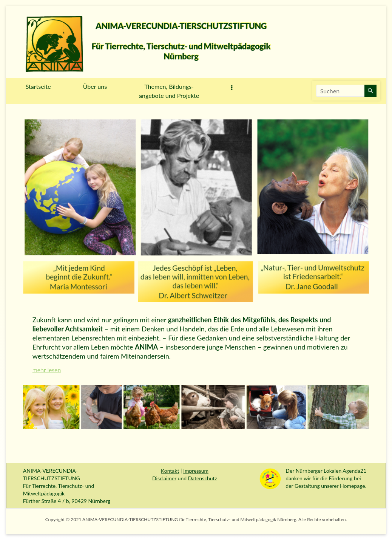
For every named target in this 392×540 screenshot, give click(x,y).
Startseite (38, 86)
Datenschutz (203, 478)
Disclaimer (164, 478)
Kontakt (170, 471)
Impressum (196, 471)
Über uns (95, 86)
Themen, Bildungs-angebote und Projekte (169, 91)
